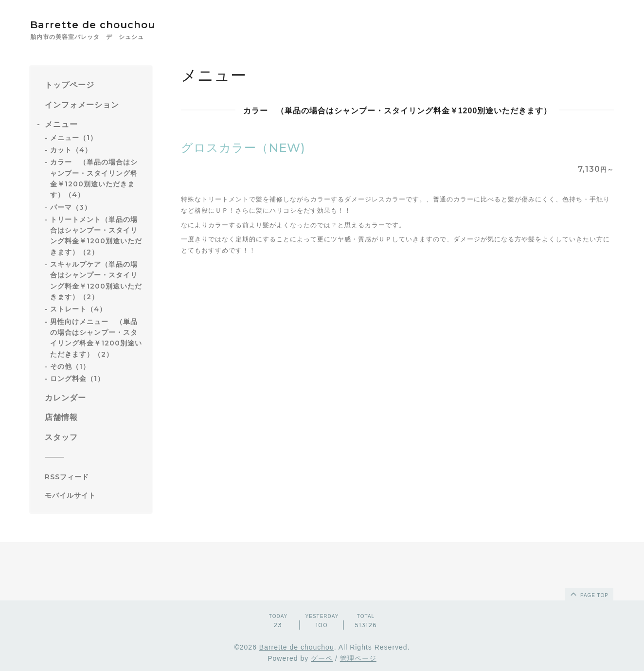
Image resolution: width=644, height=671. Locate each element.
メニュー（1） (74, 138)
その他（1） (70, 366)
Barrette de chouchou (103, 25)
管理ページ (358, 658)
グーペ (322, 658)
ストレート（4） (78, 309)
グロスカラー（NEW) (243, 148)
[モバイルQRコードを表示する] (95, 495)
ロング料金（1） (77, 379)
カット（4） (71, 150)
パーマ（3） (71, 207)
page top (589, 594)
